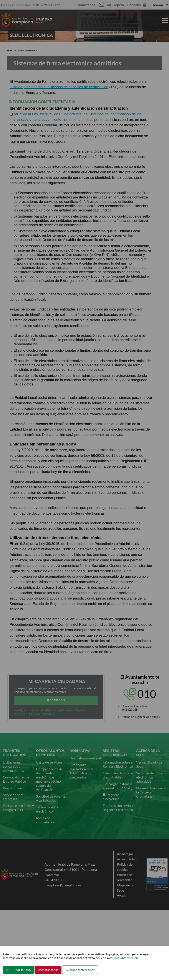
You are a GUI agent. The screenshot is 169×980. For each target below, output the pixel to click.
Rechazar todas (48, 970)
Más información (126, 958)
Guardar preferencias (80, 970)
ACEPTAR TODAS (18, 970)
